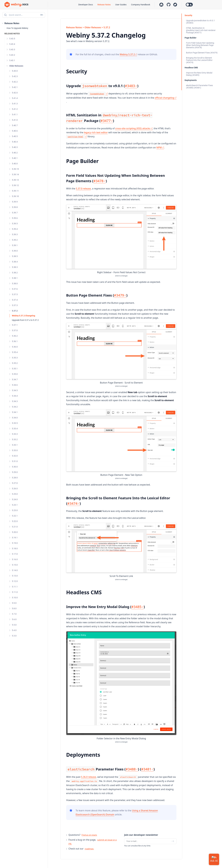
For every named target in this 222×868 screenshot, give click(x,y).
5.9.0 (14, 603)
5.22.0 (15, 521)
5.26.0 (15, 489)
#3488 (132, 769)
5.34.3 (15, 401)
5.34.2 (15, 407)
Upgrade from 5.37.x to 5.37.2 (25, 320)
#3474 (73, 503)
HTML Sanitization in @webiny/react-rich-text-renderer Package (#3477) (201, 30)
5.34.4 (15, 396)
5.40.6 (15, 131)
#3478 (100, 181)
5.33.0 (15, 450)
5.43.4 (12, 44)
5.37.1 (15, 325)
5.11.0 (15, 592)
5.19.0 (15, 543)
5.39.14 (15, 174)
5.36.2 (15, 336)
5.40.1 (15, 158)
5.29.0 (15, 472)
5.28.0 (15, 478)
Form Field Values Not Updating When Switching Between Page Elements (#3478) (200, 45)
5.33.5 (15, 423)
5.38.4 (15, 262)
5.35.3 (15, 358)
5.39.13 (15, 180)
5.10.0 (15, 598)
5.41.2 (15, 109)
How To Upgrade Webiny (17, 28)
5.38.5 (15, 256)
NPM (160, 147)
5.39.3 (15, 234)
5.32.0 (15, 456)
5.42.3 (15, 76)
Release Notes (104, 5)
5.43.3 (12, 49)
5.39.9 (15, 202)
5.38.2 (15, 273)
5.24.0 (15, 499)
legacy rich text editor (96, 132)
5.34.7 (15, 379)
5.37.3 (15, 305)
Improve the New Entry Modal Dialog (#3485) (199, 74)
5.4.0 (14, 630)
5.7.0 (14, 614)
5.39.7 (15, 213)
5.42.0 (15, 93)
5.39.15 (15, 169)
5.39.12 (15, 185)
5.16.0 (15, 559)
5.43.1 (12, 60)
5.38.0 (15, 283)
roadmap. (89, 849)
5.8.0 (14, 608)
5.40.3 (15, 147)
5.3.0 (14, 636)
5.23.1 (15, 505)
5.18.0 (15, 548)
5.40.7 (15, 125)
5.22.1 (15, 516)
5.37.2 (15, 311)
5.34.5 (15, 390)
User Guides (121, 5)
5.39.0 (15, 251)
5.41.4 (15, 98)
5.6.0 (14, 619)
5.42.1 (15, 87)
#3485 (137, 607)
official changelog (166, 98)
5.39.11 (15, 191)
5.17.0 (15, 554)
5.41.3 (15, 104)
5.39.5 (15, 224)
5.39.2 (15, 240)
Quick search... (23, 15)
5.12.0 (15, 581)
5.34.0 (15, 418)
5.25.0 (15, 494)
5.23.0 (15, 510)
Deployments (191, 80)
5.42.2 (15, 82)
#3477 (107, 121)
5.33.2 (15, 439)
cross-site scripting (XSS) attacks (134, 128)
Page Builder (190, 38)
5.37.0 (15, 330)
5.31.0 (15, 461)
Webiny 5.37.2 (128, 54)
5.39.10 (15, 196)
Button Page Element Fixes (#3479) (202, 53)
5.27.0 (15, 483)
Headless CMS (191, 68)
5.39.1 (15, 245)
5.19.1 (15, 538)
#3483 (131, 86)
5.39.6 (15, 218)
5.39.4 (15, 229)
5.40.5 (15, 136)
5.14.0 (15, 570)
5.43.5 (12, 39)
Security (188, 15)
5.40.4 (15, 142)
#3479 (120, 295)
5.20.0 (15, 532)
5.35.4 (15, 352)
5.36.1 (15, 341)
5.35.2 (15, 363)
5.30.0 (15, 467)
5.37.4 (15, 300)
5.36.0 (15, 347)
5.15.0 (15, 565)
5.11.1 (15, 587)
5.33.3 (15, 434)
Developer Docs (86, 5)
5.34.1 (15, 412)
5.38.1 (15, 278)
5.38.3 (15, 267)
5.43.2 (12, 55)
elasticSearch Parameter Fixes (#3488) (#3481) (199, 87)
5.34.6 (15, 385)
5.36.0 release (89, 777)
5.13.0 (15, 576)
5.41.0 (15, 120)
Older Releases (16, 66)
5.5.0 (14, 625)
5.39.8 (15, 207)
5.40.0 (15, 164)
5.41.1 (15, 114)
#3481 (147, 769)
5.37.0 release (83, 189)
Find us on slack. (89, 835)
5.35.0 (15, 374)
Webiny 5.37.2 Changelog (23, 316)
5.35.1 (15, 369)
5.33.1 (15, 445)
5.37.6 (15, 289)
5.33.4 (15, 429)
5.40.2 (15, 153)
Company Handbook (141, 5)
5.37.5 (15, 294)
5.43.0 (15, 71)
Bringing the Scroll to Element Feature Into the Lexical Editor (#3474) (199, 60)
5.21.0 (15, 527)
